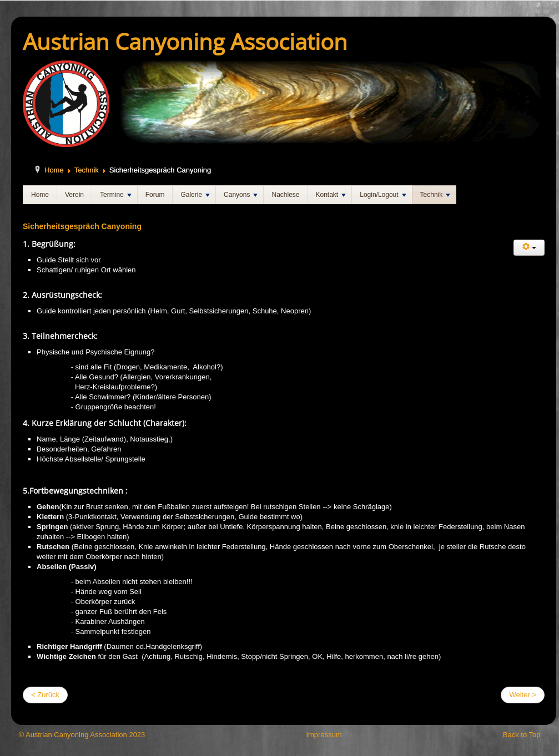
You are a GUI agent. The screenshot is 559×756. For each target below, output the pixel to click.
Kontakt (331, 195)
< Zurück (45, 695)
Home (54, 170)
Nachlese (285, 195)
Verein (74, 195)
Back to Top (522, 735)
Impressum (324, 735)
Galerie (195, 195)
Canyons (241, 195)
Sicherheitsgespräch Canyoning (82, 226)
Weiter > (523, 695)
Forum (155, 195)
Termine (116, 195)
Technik (87, 170)
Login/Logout (383, 195)
